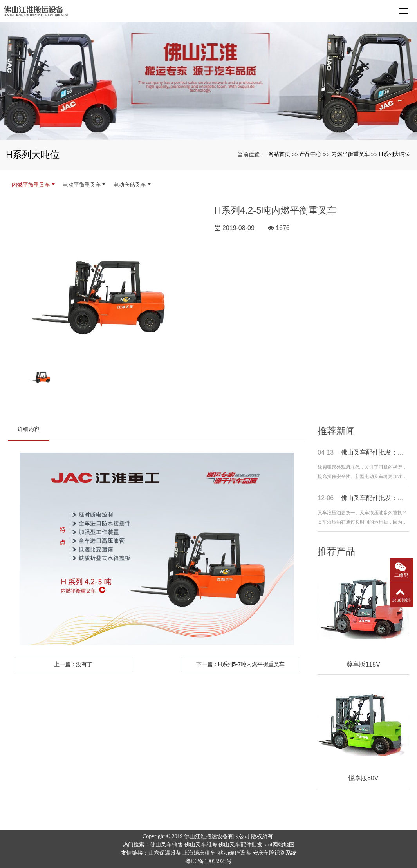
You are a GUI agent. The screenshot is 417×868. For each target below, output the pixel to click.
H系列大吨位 (395, 154)
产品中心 (310, 154)
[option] (105, 280)
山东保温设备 (165, 853)
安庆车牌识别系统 (274, 853)
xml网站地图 (279, 845)
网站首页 (279, 154)
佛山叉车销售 (166, 845)
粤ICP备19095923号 (209, 861)
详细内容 (29, 429)
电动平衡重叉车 (82, 185)
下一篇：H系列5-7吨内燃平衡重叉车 (240, 664)
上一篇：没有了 (73, 664)
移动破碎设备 (235, 853)
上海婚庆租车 (199, 853)
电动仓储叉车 (130, 185)
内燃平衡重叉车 (350, 154)
